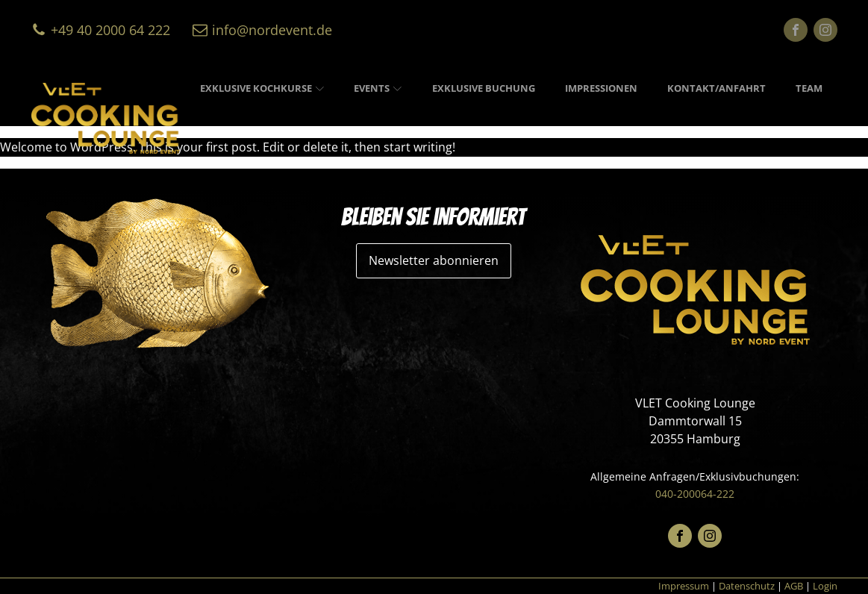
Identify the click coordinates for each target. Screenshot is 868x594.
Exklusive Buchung (484, 88)
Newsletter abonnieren (434, 260)
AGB (794, 586)
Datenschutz (747, 586)
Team (809, 88)
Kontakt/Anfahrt (716, 88)
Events (378, 88)
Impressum (684, 586)
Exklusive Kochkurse (262, 88)
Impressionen (601, 88)
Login (825, 586)
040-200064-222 (695, 494)
